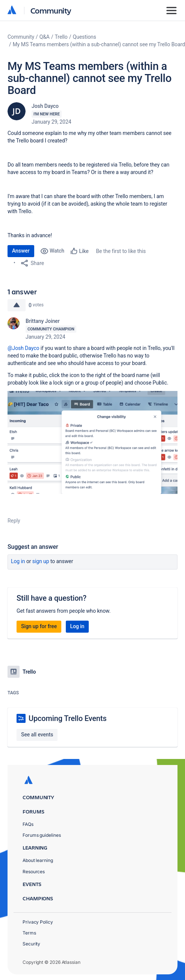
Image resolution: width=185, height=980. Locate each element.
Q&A (45, 37)
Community (51, 10)
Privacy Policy (38, 922)
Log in (18, 561)
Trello (61, 37)
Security (31, 944)
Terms (29, 933)
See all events (37, 735)
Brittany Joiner (43, 321)
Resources (34, 872)
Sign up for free (39, 626)
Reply (14, 521)
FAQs (28, 824)
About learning (38, 860)
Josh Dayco (45, 106)
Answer (21, 251)
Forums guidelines (42, 835)
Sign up (41, 561)
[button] (92, 442)
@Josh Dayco (23, 348)
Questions (84, 37)
